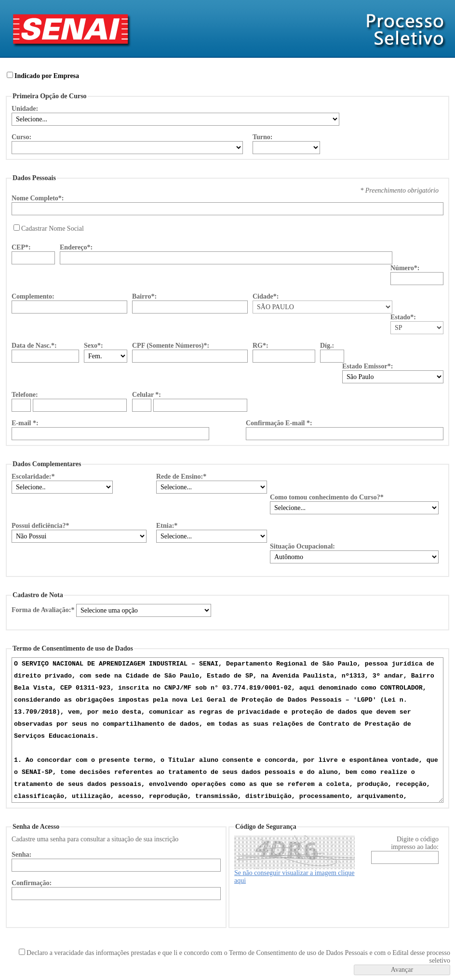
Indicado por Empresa (47, 76)
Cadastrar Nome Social (53, 229)
